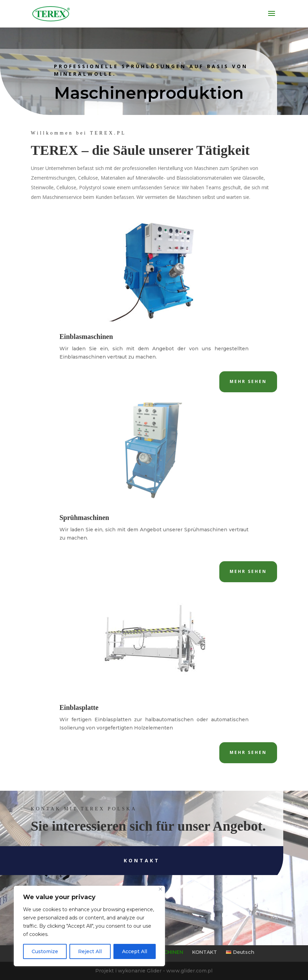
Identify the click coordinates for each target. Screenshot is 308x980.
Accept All (135, 951)
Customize (45, 951)
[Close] (160, 889)
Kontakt (115, 860)
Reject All (90, 951)
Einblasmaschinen (86, 337)
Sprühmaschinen (84, 518)
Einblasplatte (79, 707)
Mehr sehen (248, 381)
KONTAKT (205, 952)
